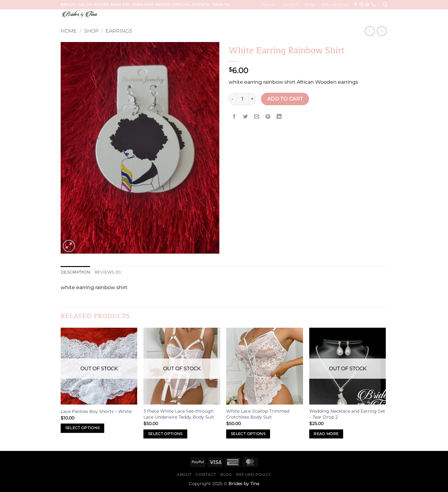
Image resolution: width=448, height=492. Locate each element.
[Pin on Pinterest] (268, 117)
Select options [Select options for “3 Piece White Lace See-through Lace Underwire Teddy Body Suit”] (165, 434)
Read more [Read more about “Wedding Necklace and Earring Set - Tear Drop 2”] (326, 434)
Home (69, 31)
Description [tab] (75, 272)
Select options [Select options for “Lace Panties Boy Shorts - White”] (83, 428)
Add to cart (285, 99)
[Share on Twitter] (246, 117)
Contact (289, 5)
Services (207, 18)
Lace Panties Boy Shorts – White (96, 411)
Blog (309, 5)
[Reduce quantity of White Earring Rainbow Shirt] (232, 99)
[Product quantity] (242, 99)
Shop (91, 31)
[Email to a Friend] (257, 117)
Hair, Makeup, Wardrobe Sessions (305, 18)
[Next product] (369, 31)
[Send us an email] (367, 5)
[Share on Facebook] (234, 117)
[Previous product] (382, 31)
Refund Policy (335, 5)
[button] (383, 18)
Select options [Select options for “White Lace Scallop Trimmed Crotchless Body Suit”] (248, 434)
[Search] (385, 5)
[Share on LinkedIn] (279, 117)
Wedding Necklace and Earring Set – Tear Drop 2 (347, 414)
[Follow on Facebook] (356, 5)
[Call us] (373, 5)
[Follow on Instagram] (362, 5)
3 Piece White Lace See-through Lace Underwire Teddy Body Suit (179, 414)
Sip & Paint (362, 18)
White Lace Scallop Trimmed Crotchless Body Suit (258, 414)
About (268, 5)
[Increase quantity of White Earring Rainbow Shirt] (252, 99)
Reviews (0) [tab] (108, 272)
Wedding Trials (240, 18)
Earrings (119, 31)
